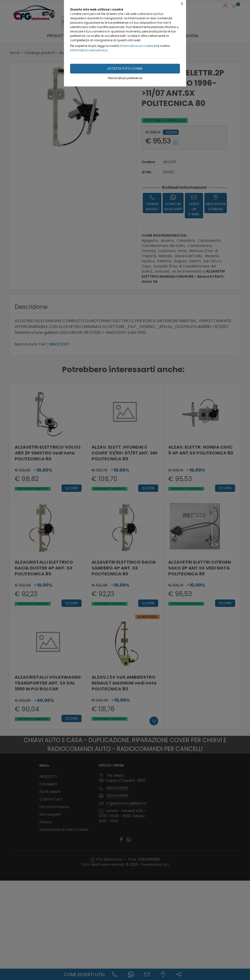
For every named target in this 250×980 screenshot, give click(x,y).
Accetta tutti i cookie (125, 68)
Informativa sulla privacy (89, 50)
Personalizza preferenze (125, 78)
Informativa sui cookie (136, 46)
